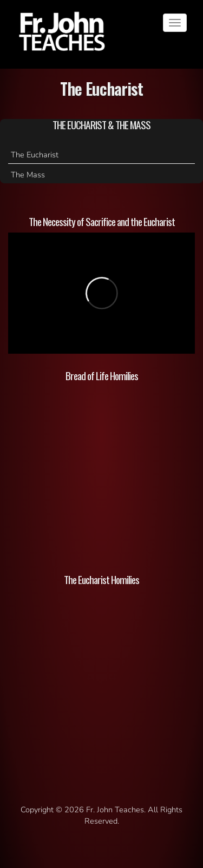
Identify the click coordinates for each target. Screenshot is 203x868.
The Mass (28, 175)
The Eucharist (35, 155)
